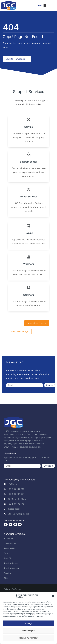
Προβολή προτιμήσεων (29, 638)
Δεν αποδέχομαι (28, 631)
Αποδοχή (29, 623)
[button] (53, 596)
